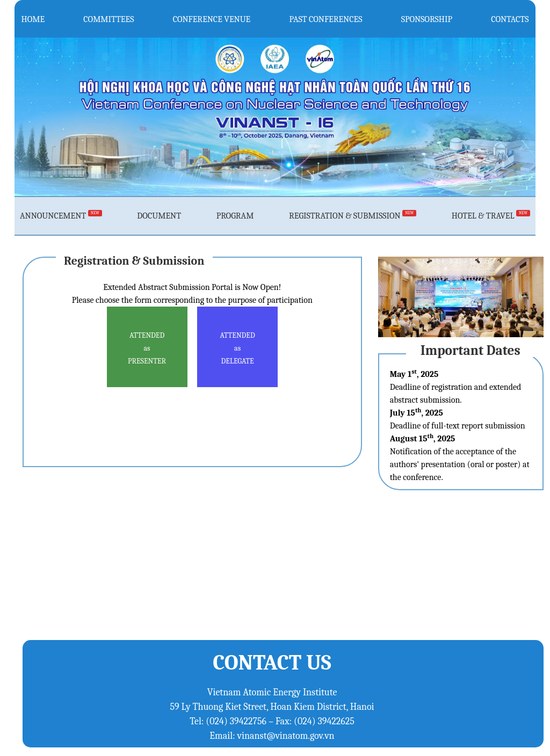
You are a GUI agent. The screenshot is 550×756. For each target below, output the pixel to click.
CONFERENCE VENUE (212, 19)
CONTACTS (510, 19)
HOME (33, 19)
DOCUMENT (159, 216)
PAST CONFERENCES (326, 19)
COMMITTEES (108, 19)
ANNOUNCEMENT (61, 216)
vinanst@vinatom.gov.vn (286, 736)
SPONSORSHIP (427, 19)
